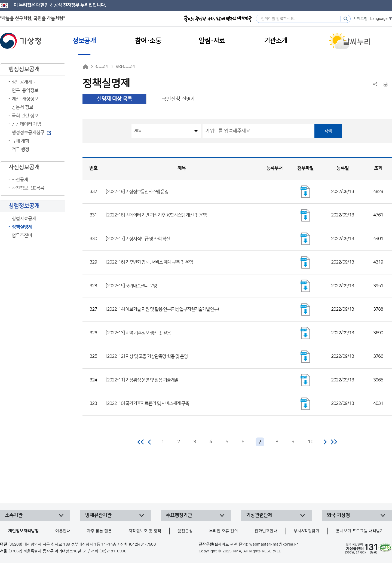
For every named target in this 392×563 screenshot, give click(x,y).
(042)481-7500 (143, 544)
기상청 (21, 41)
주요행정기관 (179, 515)
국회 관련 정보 (25, 116)
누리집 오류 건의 (223, 531)
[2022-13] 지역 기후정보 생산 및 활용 (138, 333)
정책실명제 (22, 227)
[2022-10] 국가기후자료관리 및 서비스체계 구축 (147, 403)
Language (379, 19)
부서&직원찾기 (307, 531)
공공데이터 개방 (27, 124)
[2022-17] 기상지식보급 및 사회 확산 (138, 239)
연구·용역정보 (25, 90)
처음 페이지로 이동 (141, 442)
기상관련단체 (259, 515)
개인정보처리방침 (23, 531)
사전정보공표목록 (28, 188)
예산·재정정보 (25, 99)
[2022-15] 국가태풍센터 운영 (131, 286)
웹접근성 (185, 531)
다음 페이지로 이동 (325, 442)
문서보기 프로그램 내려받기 (360, 531)
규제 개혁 (20, 141)
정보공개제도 (24, 82)
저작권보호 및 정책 (145, 531)
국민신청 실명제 (179, 99)
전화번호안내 (266, 531)
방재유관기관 (98, 515)
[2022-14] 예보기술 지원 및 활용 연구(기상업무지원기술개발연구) (162, 309)
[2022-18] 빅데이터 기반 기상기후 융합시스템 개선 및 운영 (156, 215)
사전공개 (20, 180)
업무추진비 (22, 235)
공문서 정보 (22, 107)
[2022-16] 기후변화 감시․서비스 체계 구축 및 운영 (149, 262)
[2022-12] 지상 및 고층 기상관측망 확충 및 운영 (147, 356)
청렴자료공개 (24, 219)
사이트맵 (360, 19)
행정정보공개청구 (28, 133)
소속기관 (14, 515)
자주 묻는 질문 (99, 531)
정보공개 (102, 67)
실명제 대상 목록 (114, 99)
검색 (328, 131)
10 (311, 442)
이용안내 (63, 531)
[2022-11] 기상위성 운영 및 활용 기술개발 (142, 380)
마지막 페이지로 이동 (334, 442)
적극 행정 (20, 149)
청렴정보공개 (125, 67)
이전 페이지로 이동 (150, 442)
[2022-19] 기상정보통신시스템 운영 (137, 192)
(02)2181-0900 (113, 551)
